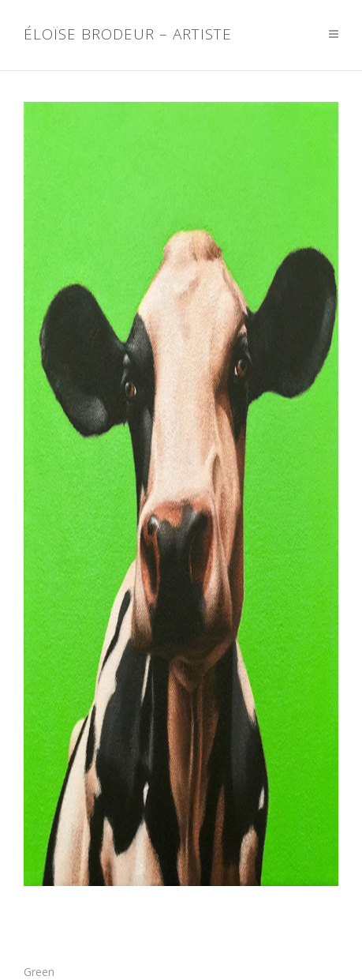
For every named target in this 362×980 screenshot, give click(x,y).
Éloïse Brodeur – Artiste (128, 34)
